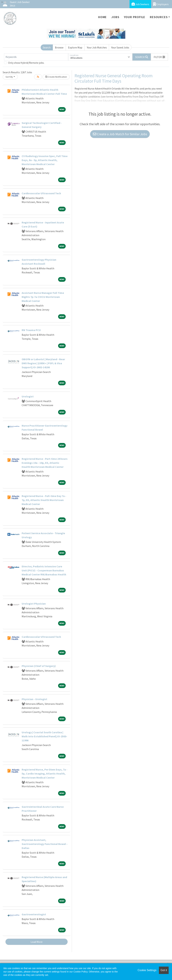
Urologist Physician (34, 604)
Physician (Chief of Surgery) (39, 666)
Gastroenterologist (34, 914)
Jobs (115, 17)
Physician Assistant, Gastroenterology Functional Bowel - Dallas (45, 844)
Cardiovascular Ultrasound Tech (41, 193)
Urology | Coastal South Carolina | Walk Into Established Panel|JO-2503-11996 (44, 736)
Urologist (28, 396)
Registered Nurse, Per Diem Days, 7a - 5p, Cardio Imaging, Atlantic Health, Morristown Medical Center (45, 774)
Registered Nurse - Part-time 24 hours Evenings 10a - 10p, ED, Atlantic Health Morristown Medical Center (45, 463)
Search (47, 47)
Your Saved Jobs (120, 47)
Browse (59, 47)
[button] (159, 57)
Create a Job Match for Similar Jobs (120, 134)
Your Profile (135, 17)
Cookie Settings (147, 970)
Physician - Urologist (34, 699)
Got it (164, 970)
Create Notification (56, 77)
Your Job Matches (97, 47)
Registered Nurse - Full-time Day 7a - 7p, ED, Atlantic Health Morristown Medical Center (44, 500)
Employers (161, 4)
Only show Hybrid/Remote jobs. (26, 63)
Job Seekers (140, 4)
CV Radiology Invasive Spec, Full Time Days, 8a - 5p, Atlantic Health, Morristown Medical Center (45, 160)
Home (102, 17)
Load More (37, 942)
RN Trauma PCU (31, 330)
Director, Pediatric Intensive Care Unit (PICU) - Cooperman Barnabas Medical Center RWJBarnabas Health (44, 570)
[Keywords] (36, 57)
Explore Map (75, 47)
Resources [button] (159, 17)
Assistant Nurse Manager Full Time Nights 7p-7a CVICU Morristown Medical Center (43, 297)
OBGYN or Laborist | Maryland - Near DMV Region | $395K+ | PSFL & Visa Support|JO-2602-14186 (43, 363)
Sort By (9, 77)
